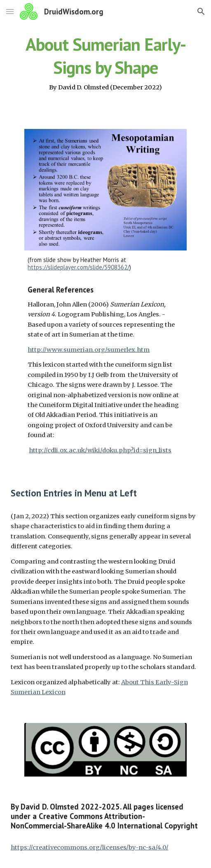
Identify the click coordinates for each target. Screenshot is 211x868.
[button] (10, 11)
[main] (106, 62)
